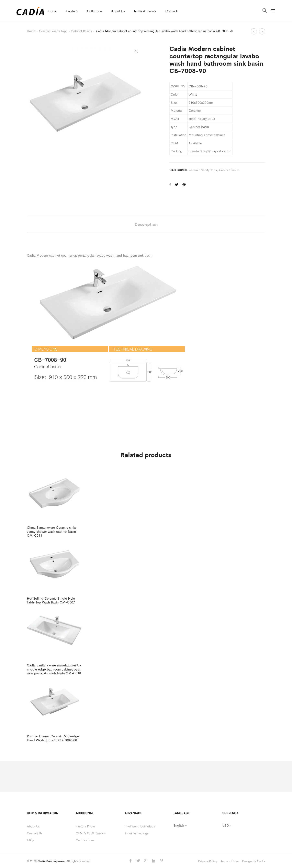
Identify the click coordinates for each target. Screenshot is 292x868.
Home (53, 11)
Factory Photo (85, 826)
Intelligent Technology (140, 826)
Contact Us (35, 833)
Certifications (85, 840)
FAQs (30, 840)
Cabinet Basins (82, 31)
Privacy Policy (208, 861)
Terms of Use (230, 861)
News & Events (145, 11)
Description (146, 224)
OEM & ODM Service (91, 833)
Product (72, 11)
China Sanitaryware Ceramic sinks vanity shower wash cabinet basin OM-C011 (52, 531)
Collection (94, 11)
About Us (118, 11)
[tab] (146, 224)
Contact (171, 11)
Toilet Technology (137, 833)
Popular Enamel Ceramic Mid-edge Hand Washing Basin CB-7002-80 (53, 738)
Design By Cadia (254, 861)
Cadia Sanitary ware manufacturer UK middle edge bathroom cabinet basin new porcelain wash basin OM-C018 (54, 669)
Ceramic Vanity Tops (53, 31)
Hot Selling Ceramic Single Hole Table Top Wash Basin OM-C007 (51, 600)
